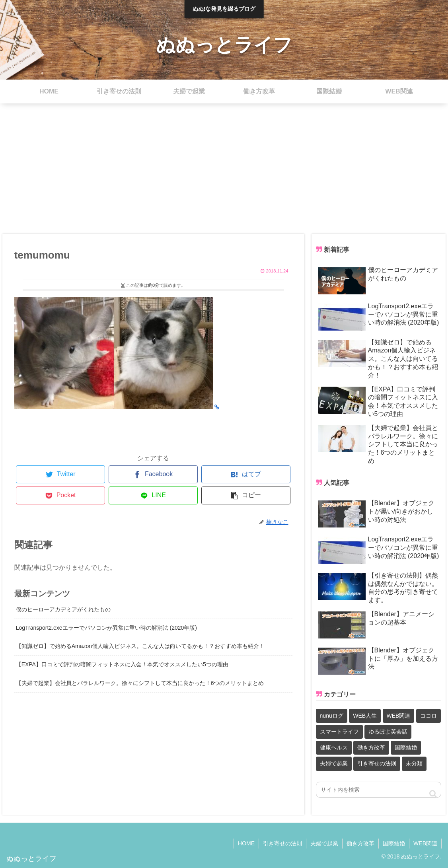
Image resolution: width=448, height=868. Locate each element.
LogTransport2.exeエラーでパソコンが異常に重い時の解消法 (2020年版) (106, 628)
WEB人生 (365, 716)
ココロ (429, 716)
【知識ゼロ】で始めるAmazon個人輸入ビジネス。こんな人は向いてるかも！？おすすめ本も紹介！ (140, 646)
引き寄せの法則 (377, 763)
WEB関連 (399, 716)
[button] (433, 794)
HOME (246, 843)
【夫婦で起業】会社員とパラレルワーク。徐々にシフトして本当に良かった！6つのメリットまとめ (140, 683)
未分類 (414, 763)
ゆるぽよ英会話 (388, 732)
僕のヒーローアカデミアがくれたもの (63, 609)
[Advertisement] (224, 169)
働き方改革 (371, 747)
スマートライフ (339, 732)
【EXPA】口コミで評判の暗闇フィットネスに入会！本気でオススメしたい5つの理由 (122, 664)
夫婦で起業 (334, 763)
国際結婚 (406, 747)
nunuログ (332, 716)
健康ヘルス (334, 747)
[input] (379, 790)
